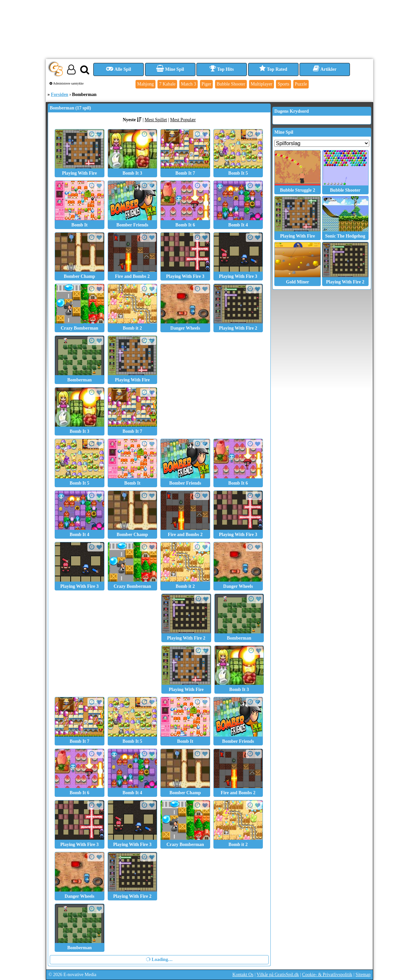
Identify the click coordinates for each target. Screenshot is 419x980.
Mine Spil (170, 69)
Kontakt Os (243, 975)
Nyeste (129, 120)
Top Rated (273, 69)
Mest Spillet (156, 120)
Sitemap (363, 975)
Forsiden (60, 95)
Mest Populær (183, 120)
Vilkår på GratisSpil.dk (278, 975)
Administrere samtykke (67, 83)
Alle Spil (119, 69)
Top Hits (222, 69)
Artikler (325, 69)
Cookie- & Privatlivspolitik (327, 975)
